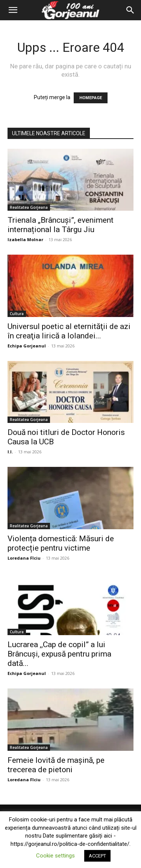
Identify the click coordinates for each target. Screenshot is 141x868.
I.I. (10, 452)
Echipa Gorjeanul (27, 346)
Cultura (17, 314)
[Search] (130, 10)
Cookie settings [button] (55, 856)
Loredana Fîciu (24, 558)
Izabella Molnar (25, 239)
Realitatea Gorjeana (29, 207)
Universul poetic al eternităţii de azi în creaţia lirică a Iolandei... (69, 331)
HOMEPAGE (91, 98)
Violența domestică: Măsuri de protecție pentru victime (61, 543)
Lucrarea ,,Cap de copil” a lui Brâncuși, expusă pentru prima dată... (59, 654)
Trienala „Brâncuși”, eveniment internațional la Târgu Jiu (61, 225)
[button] (13, 10)
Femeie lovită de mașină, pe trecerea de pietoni (56, 765)
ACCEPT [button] (97, 856)
